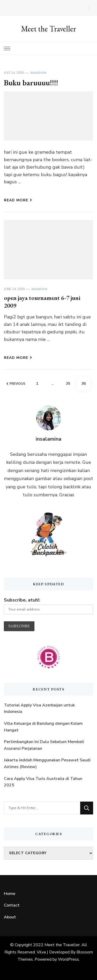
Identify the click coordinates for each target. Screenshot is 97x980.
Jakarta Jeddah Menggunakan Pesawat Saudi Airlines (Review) (47, 763)
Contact (12, 905)
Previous (16, 384)
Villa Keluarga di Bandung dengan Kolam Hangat (43, 727)
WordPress (68, 959)
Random (38, 73)
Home (10, 894)
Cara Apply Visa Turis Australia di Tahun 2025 (43, 782)
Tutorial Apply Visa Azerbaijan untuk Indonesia (39, 709)
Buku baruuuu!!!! (31, 83)
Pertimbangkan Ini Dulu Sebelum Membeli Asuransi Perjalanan (44, 745)
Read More (18, 200)
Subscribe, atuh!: (22, 600)
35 (70, 382)
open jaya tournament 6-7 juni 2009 (42, 302)
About (10, 917)
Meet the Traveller (48, 29)
